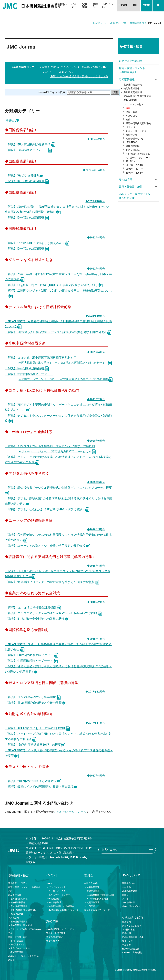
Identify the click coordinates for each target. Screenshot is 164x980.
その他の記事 (138, 154)
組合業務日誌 (133, 150)
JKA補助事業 (128, 930)
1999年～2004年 (134, 173)
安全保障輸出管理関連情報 (137, 96)
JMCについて (107, 6)
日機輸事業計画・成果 (133, 937)
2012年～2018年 (134, 165)
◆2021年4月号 (96, 352)
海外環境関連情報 (133, 92)
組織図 (125, 895)
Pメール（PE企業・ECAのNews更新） (25, 931)
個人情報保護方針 (131, 949)
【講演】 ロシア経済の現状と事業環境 (33, 697)
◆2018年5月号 (96, 529)
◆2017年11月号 (95, 723)
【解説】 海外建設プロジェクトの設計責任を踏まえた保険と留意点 (52, 582)
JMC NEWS (132, 142)
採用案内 (126, 922)
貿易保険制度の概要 (56, 933)
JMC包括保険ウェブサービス (60, 929)
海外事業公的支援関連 (97, 899)
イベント (74, 6)
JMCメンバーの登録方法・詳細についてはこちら (79, 76)
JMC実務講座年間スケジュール (64, 910)
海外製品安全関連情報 (21, 925)
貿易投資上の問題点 (131, 61)
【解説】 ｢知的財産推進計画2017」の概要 (35, 745)
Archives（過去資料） (133, 952)
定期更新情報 (137, 23)
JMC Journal (130, 100)
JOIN (135, 6)
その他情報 (14, 918)
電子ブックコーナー (20, 948)
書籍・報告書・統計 (18, 937)
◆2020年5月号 (96, 482)
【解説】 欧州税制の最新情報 (27, 181)
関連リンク (128, 941)
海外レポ (130, 127)
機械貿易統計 (17, 952)
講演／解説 (132, 112)
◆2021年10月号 (95, 316)
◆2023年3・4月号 (94, 170)
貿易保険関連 (93, 902)
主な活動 (126, 887)
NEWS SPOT (132, 116)
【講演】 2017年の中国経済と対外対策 (33, 781)
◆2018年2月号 (96, 602)
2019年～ (131, 161)
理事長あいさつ (130, 883)
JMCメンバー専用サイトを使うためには (135, 196)
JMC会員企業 (129, 902)
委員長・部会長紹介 (136, 131)
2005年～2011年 (134, 169)
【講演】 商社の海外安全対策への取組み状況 (37, 619)
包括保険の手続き (55, 937)
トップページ (100, 23)
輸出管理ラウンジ (135, 139)
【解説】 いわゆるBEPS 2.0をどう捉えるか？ (37, 243)
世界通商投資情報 (133, 85)
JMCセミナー (53, 883)
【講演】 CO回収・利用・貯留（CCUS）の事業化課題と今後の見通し (54, 285)
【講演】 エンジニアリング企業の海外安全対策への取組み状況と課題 (53, 613)
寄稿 (128, 120)
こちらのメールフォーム (70, 812)
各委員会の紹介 (92, 883)
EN (158, 6)
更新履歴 (126, 945)
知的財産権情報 (132, 88)
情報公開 (126, 933)
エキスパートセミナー (59, 895)
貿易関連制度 (93, 891)
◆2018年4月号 (96, 566)
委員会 (96, 6)
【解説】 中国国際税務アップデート (31, 661)
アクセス (126, 899)
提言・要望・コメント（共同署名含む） (132, 70)
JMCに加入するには (132, 906)
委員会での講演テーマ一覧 (97, 910)
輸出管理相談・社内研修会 (61, 906)
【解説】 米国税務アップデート (28, 150)
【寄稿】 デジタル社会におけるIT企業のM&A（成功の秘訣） (47, 509)
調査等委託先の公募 (132, 926)
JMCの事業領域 (130, 891)
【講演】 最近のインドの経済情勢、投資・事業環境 (42, 787)
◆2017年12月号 (95, 692)
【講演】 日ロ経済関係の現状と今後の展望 (36, 703)
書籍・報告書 (17, 941)
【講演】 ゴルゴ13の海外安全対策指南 (33, 608)
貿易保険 (85, 6)
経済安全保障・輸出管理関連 (100, 895)
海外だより (132, 135)
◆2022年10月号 (95, 201)
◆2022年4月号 (96, 238)
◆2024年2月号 (96, 139)
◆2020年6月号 (96, 441)
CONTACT (146, 6)
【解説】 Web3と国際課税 (25, 176)
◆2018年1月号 (96, 639)
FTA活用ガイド (18, 944)
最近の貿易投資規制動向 (138, 123)
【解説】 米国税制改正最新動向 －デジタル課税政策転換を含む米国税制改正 (58, 332)
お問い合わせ (110, 849)
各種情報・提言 (61, 6)
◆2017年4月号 (96, 776)
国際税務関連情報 (19, 922)
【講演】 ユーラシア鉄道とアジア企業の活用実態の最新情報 (47, 546)
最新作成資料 (133, 146)
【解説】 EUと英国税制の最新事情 (30, 144)
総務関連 (91, 906)
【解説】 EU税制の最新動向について (32, 655)
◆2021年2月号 (96, 399)
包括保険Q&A (53, 941)
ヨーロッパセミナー (58, 891)
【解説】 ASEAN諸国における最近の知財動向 (37, 728)
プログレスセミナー (58, 887)
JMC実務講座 (53, 899)
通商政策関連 (93, 887)
